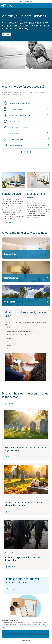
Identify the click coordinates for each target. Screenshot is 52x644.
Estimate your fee (13, 589)
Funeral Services (10, 222)
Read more (11, 457)
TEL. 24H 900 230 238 (26, 1)
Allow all (26, 632)
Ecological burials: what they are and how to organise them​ (26, 449)
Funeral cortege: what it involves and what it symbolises (25, 559)
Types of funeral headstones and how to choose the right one (24, 504)
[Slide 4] (31, 152)
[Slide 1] (21, 152)
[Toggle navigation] (49, 5)
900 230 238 (7, 34)
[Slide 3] (28, 152)
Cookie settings (26, 640)
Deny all (26, 636)
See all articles (9, 403)
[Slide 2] (24, 152)
